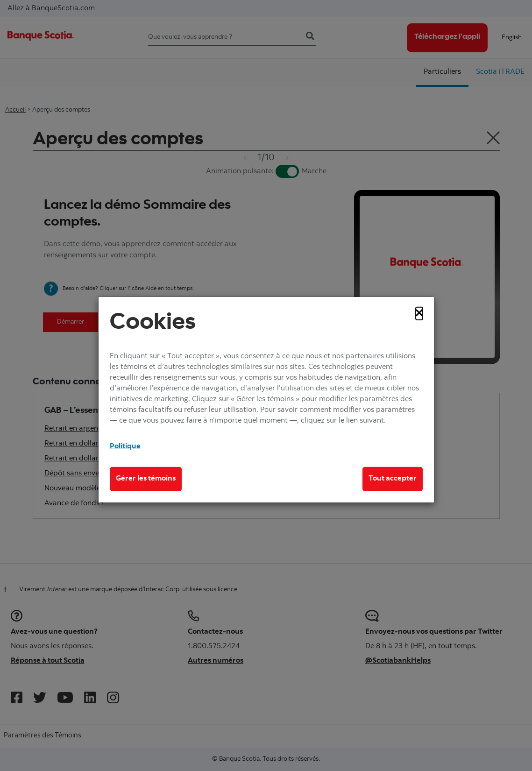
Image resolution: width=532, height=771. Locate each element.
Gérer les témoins (146, 479)
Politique (125, 446)
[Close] (419, 313)
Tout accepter (393, 479)
